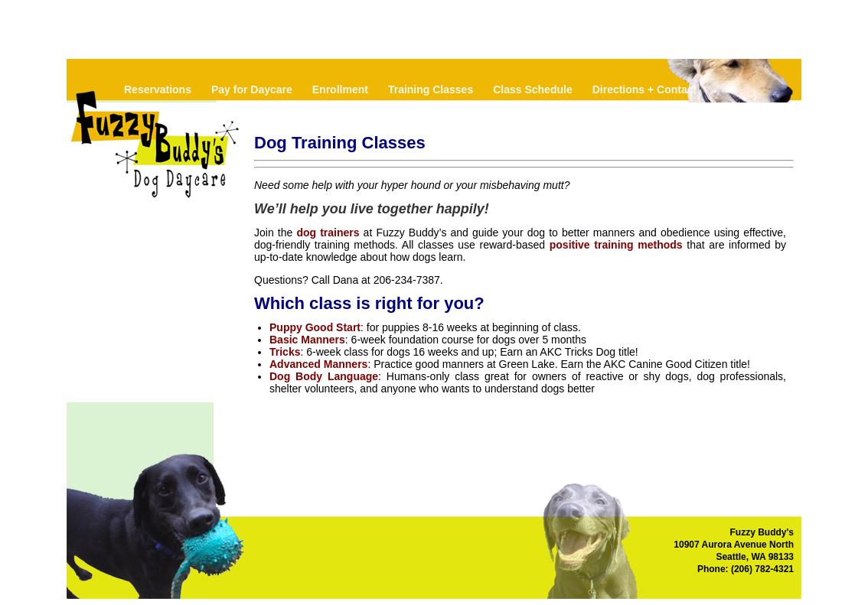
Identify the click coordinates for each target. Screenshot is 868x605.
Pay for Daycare (252, 89)
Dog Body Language (324, 376)
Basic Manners (307, 340)
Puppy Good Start (315, 327)
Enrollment (340, 89)
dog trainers (328, 233)
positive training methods (616, 245)
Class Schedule (533, 89)
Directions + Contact (645, 89)
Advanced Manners (318, 364)
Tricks (285, 352)
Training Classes (431, 89)
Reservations (158, 89)
